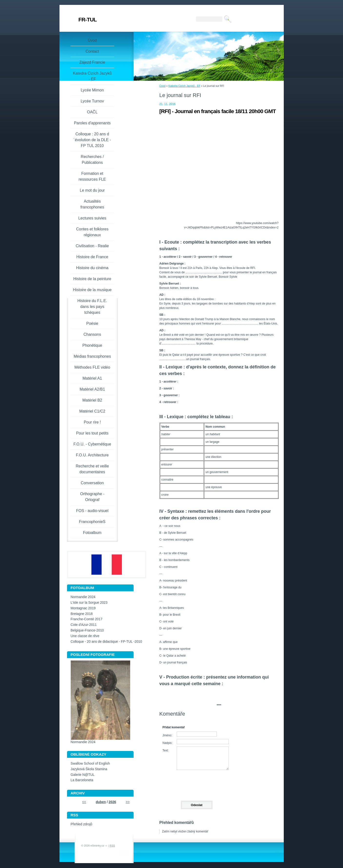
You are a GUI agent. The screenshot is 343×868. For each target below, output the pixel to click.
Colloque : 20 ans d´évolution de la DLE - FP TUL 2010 (92, 140)
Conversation (92, 483)
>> (128, 802)
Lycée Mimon (92, 90)
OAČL (92, 112)
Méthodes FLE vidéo (92, 367)
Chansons (92, 334)
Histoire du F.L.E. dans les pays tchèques (92, 307)
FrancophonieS (92, 522)
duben (101, 802)
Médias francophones (92, 356)
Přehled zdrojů (82, 824)
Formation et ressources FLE (92, 176)
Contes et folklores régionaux (92, 232)
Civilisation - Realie (92, 246)
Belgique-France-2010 (87, 630)
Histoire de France (92, 257)
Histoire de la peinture (92, 279)
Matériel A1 (92, 378)
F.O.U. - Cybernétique (92, 444)
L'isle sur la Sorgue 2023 (89, 603)
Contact (92, 51)
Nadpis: (168, 743)
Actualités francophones (92, 204)
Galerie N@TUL (83, 775)
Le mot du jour (92, 190)
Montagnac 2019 (83, 608)
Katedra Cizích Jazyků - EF (184, 86)
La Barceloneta (82, 780)
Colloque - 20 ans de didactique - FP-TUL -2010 (106, 642)
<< (84, 802)
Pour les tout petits (92, 433)
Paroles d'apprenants (92, 123)
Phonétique (92, 345)
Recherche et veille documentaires (92, 469)
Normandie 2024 (83, 597)
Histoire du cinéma (92, 268)
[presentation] (196, 783)
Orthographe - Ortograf (92, 497)
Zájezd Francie (92, 62)
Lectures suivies (92, 218)
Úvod (162, 86)
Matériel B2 (92, 400)
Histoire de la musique (92, 290)
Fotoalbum (92, 533)
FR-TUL (88, 20)
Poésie (92, 323)
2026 (113, 802)
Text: (166, 750)
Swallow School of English (90, 764)
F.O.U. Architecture (92, 455)
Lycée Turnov (92, 101)
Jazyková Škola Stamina (89, 769)
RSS (112, 846)
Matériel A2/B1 (92, 389)
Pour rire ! (92, 422)
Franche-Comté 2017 (87, 619)
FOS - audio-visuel (92, 511)
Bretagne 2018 (82, 614)
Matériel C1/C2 (92, 411)
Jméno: (167, 735)
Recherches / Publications (92, 160)
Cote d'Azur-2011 (84, 625)
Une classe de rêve (85, 636)
